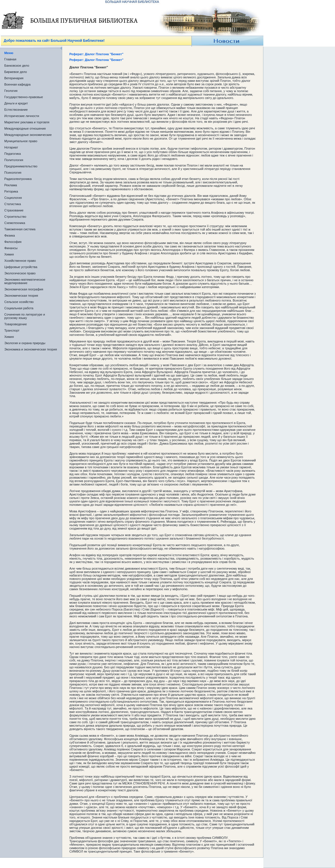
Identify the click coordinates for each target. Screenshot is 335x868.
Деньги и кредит (16, 103)
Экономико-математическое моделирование (25, 281)
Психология (13, 173)
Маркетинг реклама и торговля (27, 122)
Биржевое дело (16, 72)
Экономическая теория (21, 296)
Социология (13, 198)
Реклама (11, 185)
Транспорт (12, 330)
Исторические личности (22, 116)
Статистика (13, 204)
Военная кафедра (17, 84)
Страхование (14, 210)
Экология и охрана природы (25, 343)
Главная (10, 59)
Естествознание (16, 110)
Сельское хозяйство (19, 302)
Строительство (15, 217)
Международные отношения (25, 128)
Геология (11, 91)
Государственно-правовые (24, 97)
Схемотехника (15, 223)
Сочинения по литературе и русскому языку (25, 316)
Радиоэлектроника (18, 179)
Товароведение (16, 324)
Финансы (11, 248)
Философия (13, 242)
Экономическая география (24, 289)
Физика (10, 235)
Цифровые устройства (21, 267)
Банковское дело (17, 66)
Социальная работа (19, 308)
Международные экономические (28, 135)
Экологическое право (20, 273)
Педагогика (13, 154)
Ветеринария (14, 78)
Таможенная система (20, 229)
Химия (9, 254)
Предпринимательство (21, 166)
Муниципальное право (21, 141)
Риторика (11, 191)
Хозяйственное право (20, 261)
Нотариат (11, 147)
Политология (14, 160)
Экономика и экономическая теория (31, 349)
